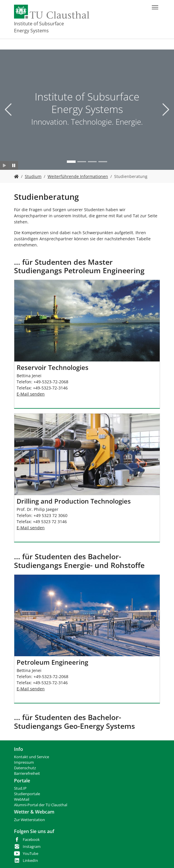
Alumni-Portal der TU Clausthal (41, 805)
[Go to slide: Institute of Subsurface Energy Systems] (71, 162)
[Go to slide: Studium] (92, 162)
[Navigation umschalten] (155, 7)
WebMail (22, 799)
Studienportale (27, 794)
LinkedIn (30, 861)
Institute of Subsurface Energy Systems (39, 27)
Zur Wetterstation (29, 820)
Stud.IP (20, 788)
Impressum (24, 762)
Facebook (31, 840)
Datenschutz (25, 768)
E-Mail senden (31, 394)
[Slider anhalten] (14, 165)
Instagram (32, 847)
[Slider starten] (5, 165)
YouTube (31, 854)
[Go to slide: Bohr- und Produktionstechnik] (103, 162)
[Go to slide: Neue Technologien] (82, 162)
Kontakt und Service (32, 757)
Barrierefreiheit (27, 773)
